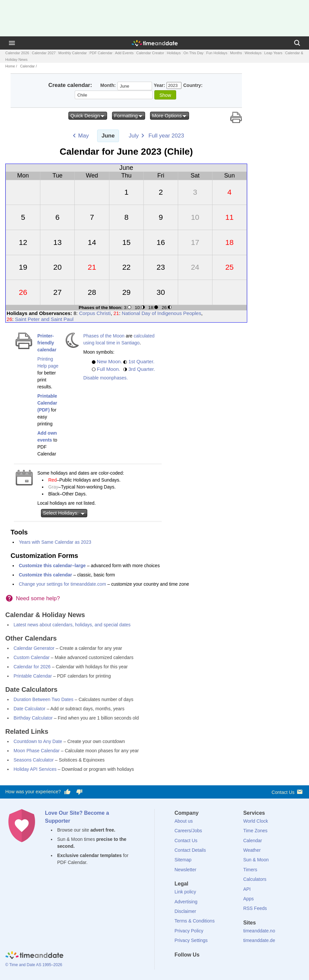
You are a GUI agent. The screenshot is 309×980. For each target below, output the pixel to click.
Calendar (28, 66)
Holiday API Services (35, 769)
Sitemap (183, 860)
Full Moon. (109, 369)
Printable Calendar (33, 676)
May (84, 136)
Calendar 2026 (17, 53)
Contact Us (288, 792)
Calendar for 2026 (32, 667)
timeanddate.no (259, 931)
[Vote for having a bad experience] (79, 792)
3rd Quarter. (142, 369)
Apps (249, 899)
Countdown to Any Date (38, 741)
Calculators (255, 879)
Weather (252, 850)
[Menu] (12, 43)
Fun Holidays (217, 53)
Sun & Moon (256, 860)
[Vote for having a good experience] (67, 792)
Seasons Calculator (34, 760)
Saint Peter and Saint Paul (44, 319)
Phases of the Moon (104, 336)
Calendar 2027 (44, 53)
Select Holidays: (64, 513)
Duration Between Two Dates (43, 699)
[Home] (34, 956)
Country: (193, 85)
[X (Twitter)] (191, 967)
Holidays (174, 53)
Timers (250, 870)
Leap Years (273, 53)
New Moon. (109, 361)
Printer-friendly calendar (47, 343)
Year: (159, 85)
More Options (170, 116)
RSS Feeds (255, 908)
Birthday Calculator (33, 718)
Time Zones (255, 831)
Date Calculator (30, 709)
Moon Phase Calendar (37, 751)
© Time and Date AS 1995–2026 (34, 965)
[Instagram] (213, 967)
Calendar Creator (150, 53)
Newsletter (185, 870)
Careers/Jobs (188, 831)
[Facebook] (179, 967)
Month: (108, 85)
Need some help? (38, 598)
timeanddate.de (259, 940)
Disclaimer (185, 911)
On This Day (193, 53)
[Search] (297, 43)
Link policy (185, 892)
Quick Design (88, 116)
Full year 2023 (166, 136)
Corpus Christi (95, 313)
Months (236, 53)
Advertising (186, 902)
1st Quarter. (141, 361)
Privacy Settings (191, 940)
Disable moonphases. (106, 378)
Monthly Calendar (72, 53)
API (247, 889)
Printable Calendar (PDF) (47, 403)
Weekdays (253, 53)
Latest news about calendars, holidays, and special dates (72, 625)
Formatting (129, 116)
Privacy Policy (189, 931)
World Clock (256, 821)
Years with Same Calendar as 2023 (55, 542)
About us (184, 821)
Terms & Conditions (194, 921)
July (134, 136)
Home (10, 66)
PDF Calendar (101, 53)
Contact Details (190, 850)
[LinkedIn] (202, 967)
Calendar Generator (34, 648)
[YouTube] (224, 967)
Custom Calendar (32, 657)
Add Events (124, 53)
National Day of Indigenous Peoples (162, 313)
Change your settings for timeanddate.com (62, 584)
